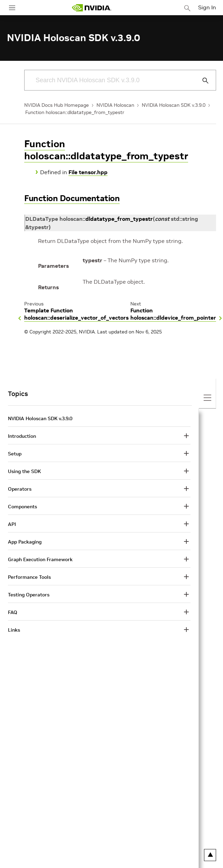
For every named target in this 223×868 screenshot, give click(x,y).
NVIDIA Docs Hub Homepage (57, 105)
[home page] (92, 8)
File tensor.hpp (88, 172)
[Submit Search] (202, 81)
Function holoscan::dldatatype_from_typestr (75, 112)
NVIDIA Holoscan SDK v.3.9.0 (174, 105)
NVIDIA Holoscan (115, 105)
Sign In (207, 7)
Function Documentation (72, 198)
